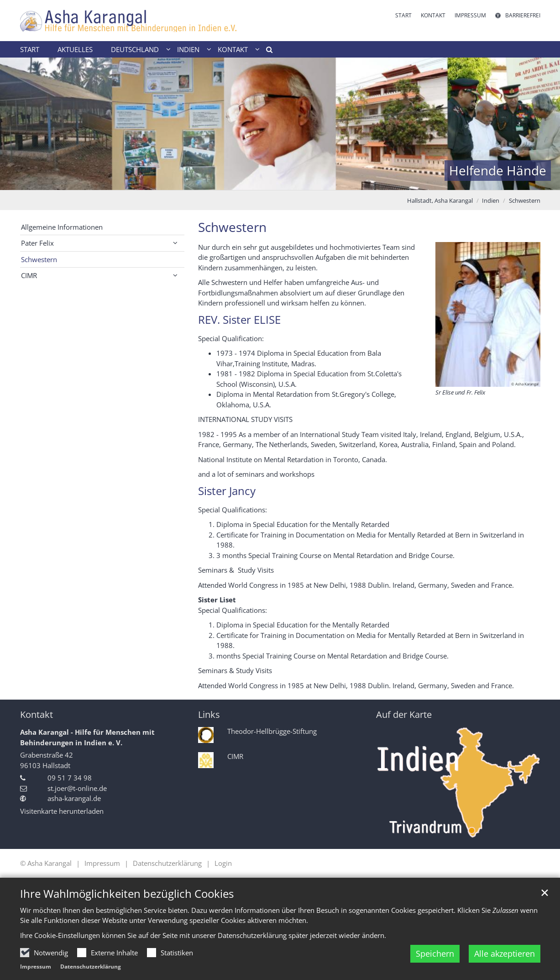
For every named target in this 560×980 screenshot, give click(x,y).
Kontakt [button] (233, 49)
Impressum (36, 967)
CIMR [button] (29, 275)
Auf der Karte (404, 714)
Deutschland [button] (135, 49)
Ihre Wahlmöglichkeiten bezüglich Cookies (127, 894)
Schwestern (525, 200)
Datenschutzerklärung (91, 967)
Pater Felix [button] (37, 243)
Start (30, 49)
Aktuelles (75, 49)
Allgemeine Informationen (62, 227)
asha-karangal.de (74, 798)
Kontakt (37, 714)
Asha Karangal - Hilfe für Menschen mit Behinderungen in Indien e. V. (87, 737)
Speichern (435, 954)
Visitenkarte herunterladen (62, 811)
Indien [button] (188, 49)
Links (209, 714)
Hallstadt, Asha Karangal (440, 200)
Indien (491, 200)
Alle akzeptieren (505, 954)
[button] (266, 51)
